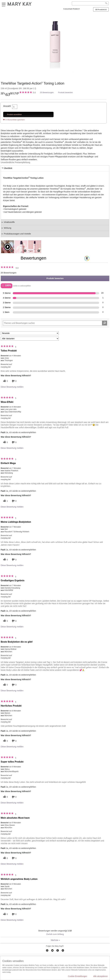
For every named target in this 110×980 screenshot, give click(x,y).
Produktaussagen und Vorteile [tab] (17, 234)
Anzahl (7, 106)
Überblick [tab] (8, 168)
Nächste (55, 940)
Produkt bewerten (65, 92)
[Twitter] (5, 381)
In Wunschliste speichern (15, 120)
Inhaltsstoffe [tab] (9, 222)
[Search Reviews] (55, 323)
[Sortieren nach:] (30, 333)
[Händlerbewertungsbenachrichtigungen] (14, 381)
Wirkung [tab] (7, 228)
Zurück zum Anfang (55, 934)
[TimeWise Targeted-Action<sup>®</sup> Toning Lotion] (55, 45)
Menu (4, 4)
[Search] (90, 3)
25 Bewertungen (47, 92)
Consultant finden (71, 9)
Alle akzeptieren (100, 976)
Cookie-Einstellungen (77, 976)
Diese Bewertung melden (12, 387)
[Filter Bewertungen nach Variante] (30, 339)
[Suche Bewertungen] (105, 323)
